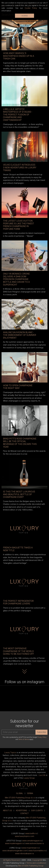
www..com (24, 836)
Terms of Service (24, 739)
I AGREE (24, 16)
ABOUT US (7, 811)
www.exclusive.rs (35, 843)
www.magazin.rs (32, 841)
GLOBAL (20, 793)
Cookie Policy (31, 8)
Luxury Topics (10, 753)
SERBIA (30, 793)
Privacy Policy (42, 737)
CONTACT (24, 813)
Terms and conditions (36, 863)
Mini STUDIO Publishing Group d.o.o (20, 798)
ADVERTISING (22, 811)
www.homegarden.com (15, 851)
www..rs (31, 833)
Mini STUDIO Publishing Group (31, 866)
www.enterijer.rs (30, 848)
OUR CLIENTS (37, 811)
